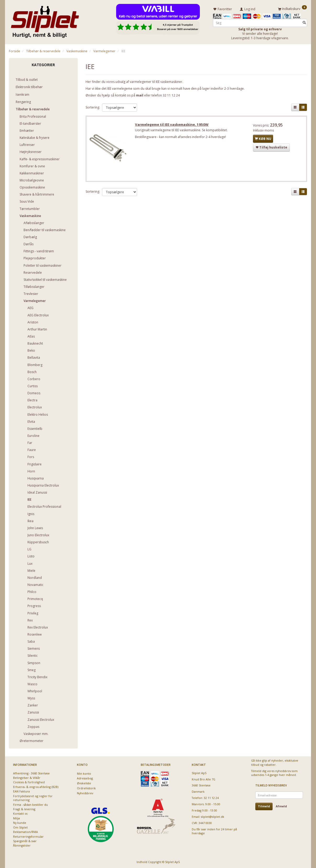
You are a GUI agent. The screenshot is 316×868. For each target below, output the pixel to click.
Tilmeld (264, 806)
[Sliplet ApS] (45, 20)
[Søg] (304, 23)
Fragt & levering (24, 809)
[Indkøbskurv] (292, 9)
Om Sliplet (20, 827)
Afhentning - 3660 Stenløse (31, 773)
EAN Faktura (21, 791)
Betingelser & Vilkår (27, 778)
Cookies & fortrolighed (29, 782)
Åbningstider (22, 845)
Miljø (16, 818)
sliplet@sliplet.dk (213, 817)
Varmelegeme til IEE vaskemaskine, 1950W (173, 125)
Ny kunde (20, 823)
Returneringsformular (28, 836)
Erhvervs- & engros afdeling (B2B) (36, 787)
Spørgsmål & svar (25, 841)
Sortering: (93, 107)
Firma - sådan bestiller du (30, 804)
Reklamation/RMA (26, 832)
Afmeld (281, 806)
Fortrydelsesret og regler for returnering (33, 798)
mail (140, 95)
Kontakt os (20, 813)
